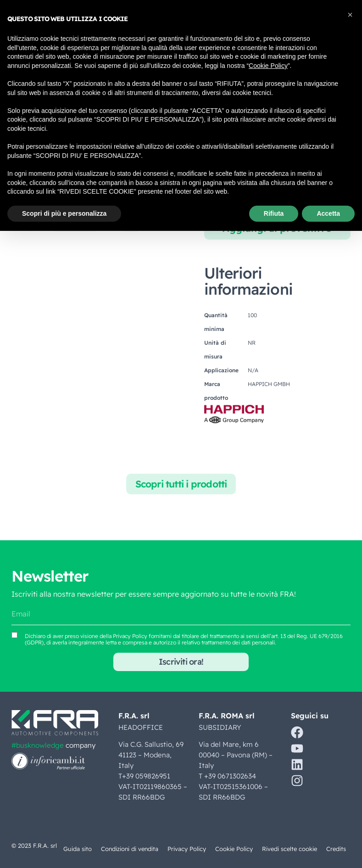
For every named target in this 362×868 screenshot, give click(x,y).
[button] (350, 15)
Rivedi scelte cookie (290, 849)
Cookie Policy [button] (268, 66)
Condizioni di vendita (129, 849)
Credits (336, 849)
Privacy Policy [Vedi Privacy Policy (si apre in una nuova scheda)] (130, 636)
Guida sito (76, 849)
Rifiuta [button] (274, 213)
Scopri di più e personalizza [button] (64, 213)
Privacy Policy (187, 849)
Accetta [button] (328, 213)
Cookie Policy (234, 849)
